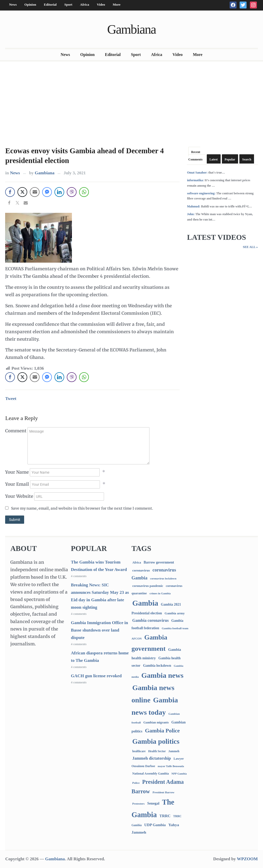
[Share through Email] (35, 192)
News (13, 4)
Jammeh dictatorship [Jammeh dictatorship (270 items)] (152, 758)
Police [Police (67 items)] (136, 783)
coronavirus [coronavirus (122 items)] (141, 570)
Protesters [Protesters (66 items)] (138, 804)
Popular (230, 159)
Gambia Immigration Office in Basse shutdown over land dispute (99, 630)
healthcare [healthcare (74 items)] (139, 751)
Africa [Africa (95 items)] (137, 562)
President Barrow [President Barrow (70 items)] (163, 792)
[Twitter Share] (22, 192)
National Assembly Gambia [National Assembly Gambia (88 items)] (151, 774)
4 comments (79, 576)
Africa (85, 4)
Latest (214, 159)
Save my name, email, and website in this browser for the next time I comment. (82, 508)
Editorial (50, 4)
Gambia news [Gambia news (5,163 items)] (162, 675)
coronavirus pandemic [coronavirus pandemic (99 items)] (148, 586)
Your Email (17, 484)
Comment (16, 431)
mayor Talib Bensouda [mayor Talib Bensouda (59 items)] (171, 766)
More (117, 4)
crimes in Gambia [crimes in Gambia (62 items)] (160, 593)
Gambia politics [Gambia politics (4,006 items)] (156, 741)
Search (247, 159)
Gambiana (131, 29)
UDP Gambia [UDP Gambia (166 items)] (155, 825)
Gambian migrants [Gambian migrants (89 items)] (156, 722)
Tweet (11, 399)
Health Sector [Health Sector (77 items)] (157, 751)
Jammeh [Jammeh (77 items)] (174, 751)
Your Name (17, 472)
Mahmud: (194, 206)
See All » (250, 247)
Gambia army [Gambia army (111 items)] (175, 613)
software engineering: (201, 193)
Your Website (19, 496)
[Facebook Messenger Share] (47, 192)
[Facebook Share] (10, 192)
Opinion (30, 4)
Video (101, 4)
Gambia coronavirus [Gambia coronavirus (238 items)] (151, 620)
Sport (68, 4)
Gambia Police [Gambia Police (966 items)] (162, 731)
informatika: (195, 180)
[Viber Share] (72, 192)
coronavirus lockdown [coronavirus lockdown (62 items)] (163, 578)
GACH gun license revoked (96, 676)
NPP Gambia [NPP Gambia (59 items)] (179, 774)
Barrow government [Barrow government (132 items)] (159, 562)
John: (191, 214)
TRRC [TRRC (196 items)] (165, 816)
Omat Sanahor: (197, 173)
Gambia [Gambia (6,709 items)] (145, 603)
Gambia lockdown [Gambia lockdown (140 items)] (157, 665)
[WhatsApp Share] (84, 192)
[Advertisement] (131, 102)
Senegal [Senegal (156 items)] (153, 803)
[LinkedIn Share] (59, 192)
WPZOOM (247, 859)
